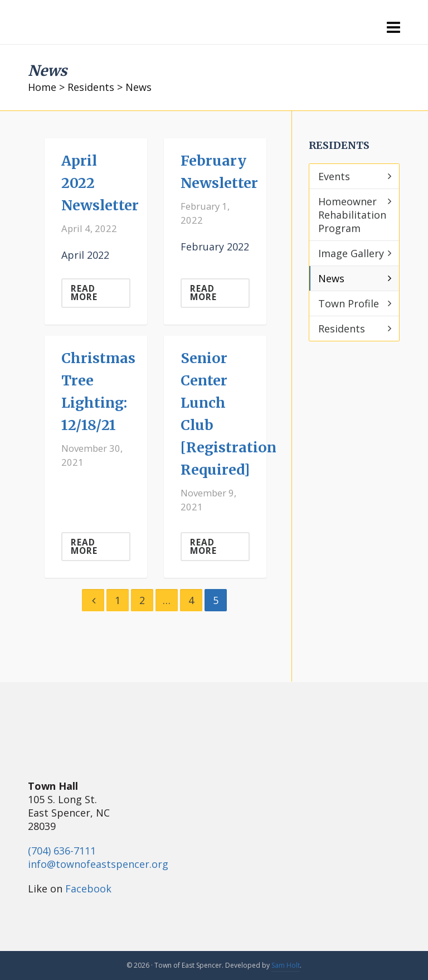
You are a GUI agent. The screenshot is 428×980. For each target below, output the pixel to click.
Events (334, 176)
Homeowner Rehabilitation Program (352, 215)
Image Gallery (351, 253)
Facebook (88, 889)
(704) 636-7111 (62, 851)
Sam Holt (286, 965)
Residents (91, 87)
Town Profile (349, 303)
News (331, 278)
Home (42, 87)
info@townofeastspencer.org (98, 864)
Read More (84, 293)
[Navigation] (393, 27)
